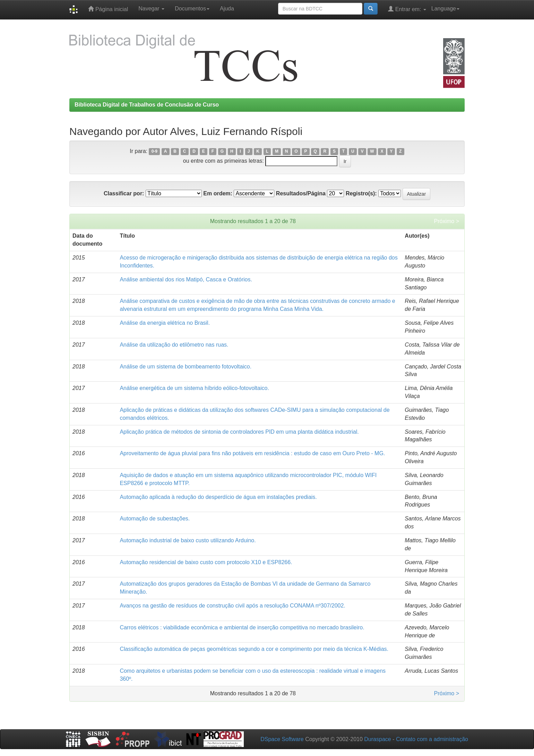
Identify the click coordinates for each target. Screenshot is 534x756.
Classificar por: (124, 193)
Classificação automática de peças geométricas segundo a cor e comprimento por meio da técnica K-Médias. (254, 649)
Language (445, 9)
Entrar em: (407, 9)
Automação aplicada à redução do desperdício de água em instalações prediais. (218, 497)
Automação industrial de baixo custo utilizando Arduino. (188, 540)
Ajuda (227, 9)
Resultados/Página (301, 193)
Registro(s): (361, 193)
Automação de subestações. (155, 519)
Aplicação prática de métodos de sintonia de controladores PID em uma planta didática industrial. (239, 432)
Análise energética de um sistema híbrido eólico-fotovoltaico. (194, 388)
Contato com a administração (432, 739)
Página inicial (108, 9)
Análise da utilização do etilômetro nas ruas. (174, 345)
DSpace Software (282, 739)
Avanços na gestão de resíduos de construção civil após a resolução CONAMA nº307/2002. (232, 606)
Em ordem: (218, 193)
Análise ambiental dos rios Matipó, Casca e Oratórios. (186, 279)
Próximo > (447, 221)
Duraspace (377, 739)
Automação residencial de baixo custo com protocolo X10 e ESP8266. (206, 562)
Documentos (192, 9)
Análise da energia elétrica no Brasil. (165, 323)
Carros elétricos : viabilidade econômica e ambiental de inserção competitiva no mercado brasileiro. (242, 627)
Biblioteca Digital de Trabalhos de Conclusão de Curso (147, 105)
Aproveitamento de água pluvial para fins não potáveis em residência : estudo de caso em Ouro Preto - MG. (252, 453)
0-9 (154, 152)
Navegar (151, 9)
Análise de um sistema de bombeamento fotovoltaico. (186, 367)
